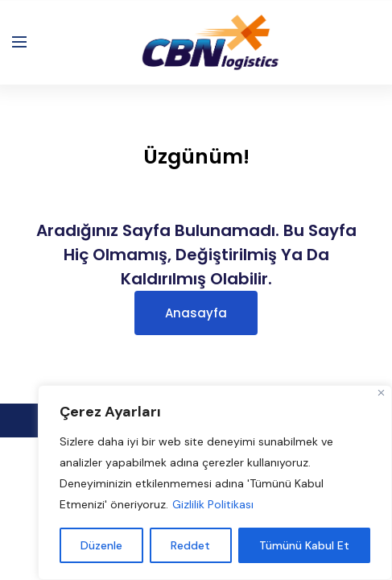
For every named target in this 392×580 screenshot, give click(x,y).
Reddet (190, 545)
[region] (215, 483)
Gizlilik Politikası (213, 504)
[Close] (381, 393)
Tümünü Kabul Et (304, 545)
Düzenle (101, 545)
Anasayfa (196, 313)
